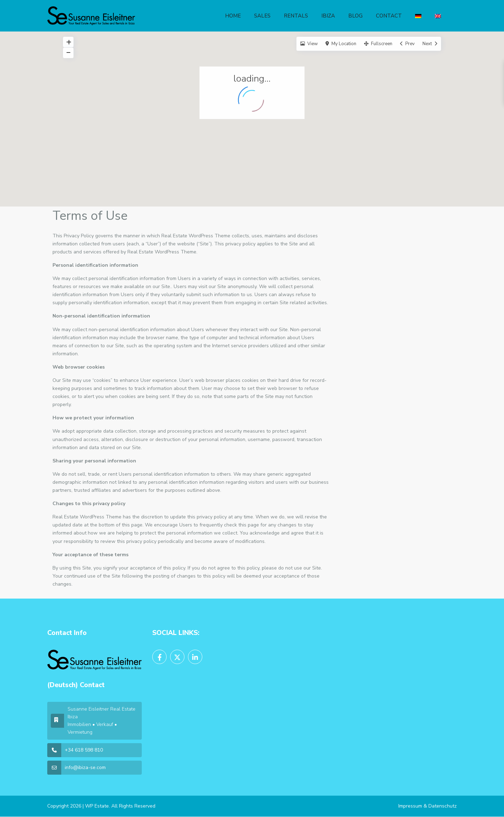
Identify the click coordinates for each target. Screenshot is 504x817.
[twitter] (177, 657)
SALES (262, 16)
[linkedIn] (195, 657)
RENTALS (296, 16)
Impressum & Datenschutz (428, 806)
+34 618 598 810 (84, 750)
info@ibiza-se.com (85, 767)
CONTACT (389, 16)
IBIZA (328, 16)
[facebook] (159, 657)
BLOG (355, 16)
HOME (233, 16)
